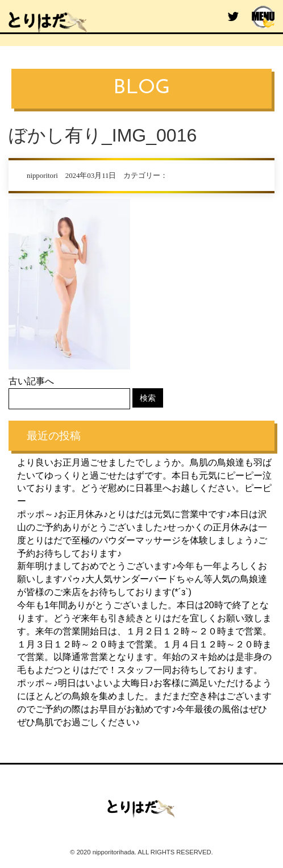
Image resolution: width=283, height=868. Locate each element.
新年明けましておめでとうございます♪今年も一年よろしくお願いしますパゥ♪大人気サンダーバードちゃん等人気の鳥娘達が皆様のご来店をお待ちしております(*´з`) (142, 579)
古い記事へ (31, 381)
